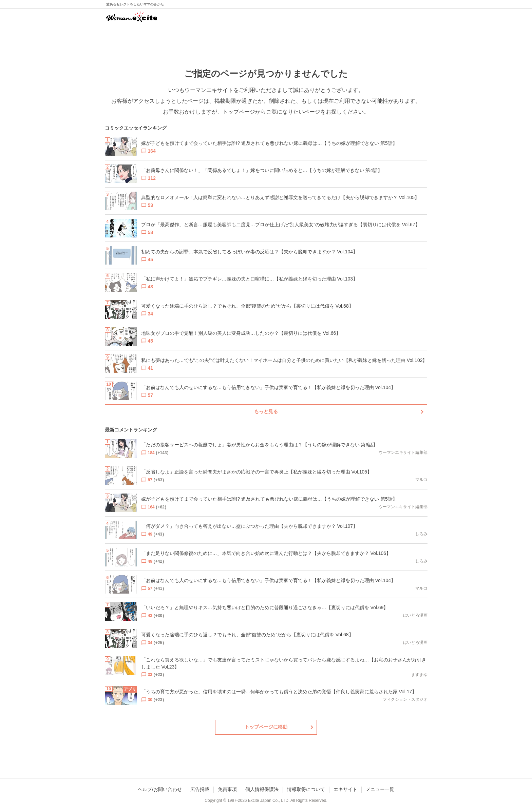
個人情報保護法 (262, 789)
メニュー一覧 (380, 789)
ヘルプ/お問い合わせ (160, 789)
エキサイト (345, 789)
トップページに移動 (266, 727)
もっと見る (266, 411)
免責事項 (227, 789)
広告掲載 (200, 789)
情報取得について (306, 789)
